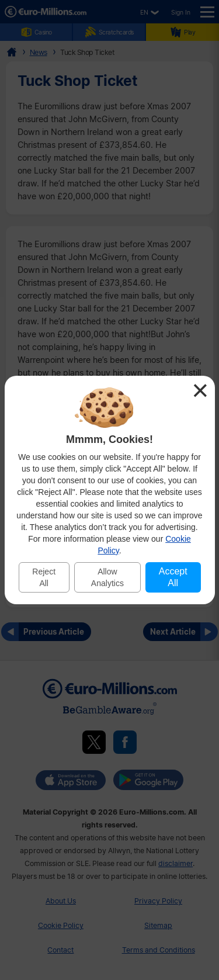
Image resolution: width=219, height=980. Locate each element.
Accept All (173, 577)
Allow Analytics (107, 577)
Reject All (44, 577)
